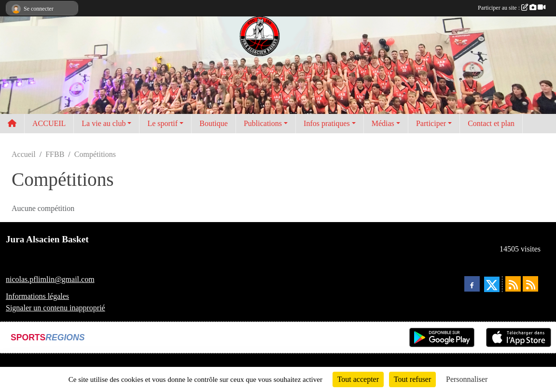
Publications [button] (263, 123)
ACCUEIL (49, 123)
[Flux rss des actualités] (513, 284)
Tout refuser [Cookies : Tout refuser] (413, 379)
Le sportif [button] (162, 123)
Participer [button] (431, 123)
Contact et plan (491, 123)
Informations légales (37, 296)
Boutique (214, 123)
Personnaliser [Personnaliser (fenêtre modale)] (467, 379)
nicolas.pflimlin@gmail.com (50, 279)
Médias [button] (383, 123)
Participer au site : (512, 8)
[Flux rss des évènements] (530, 284)
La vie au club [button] (104, 123)
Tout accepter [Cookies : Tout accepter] (358, 379)
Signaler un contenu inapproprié (56, 308)
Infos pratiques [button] (327, 123)
